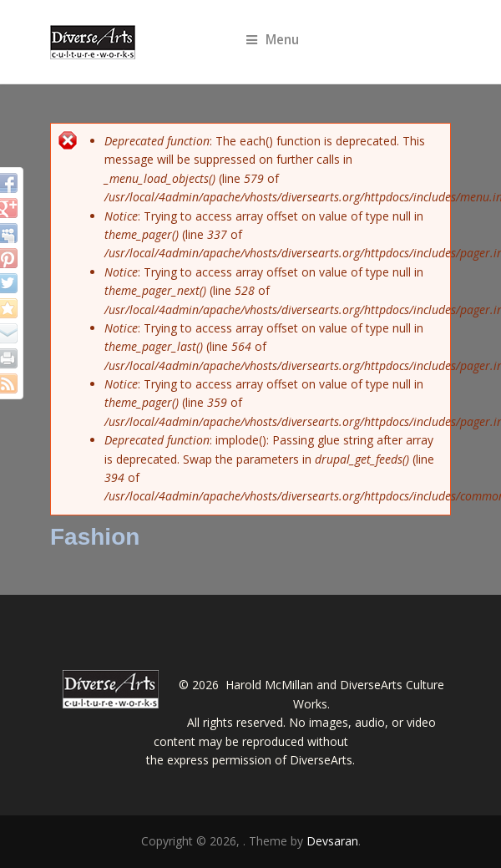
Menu (273, 40)
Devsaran (332, 841)
